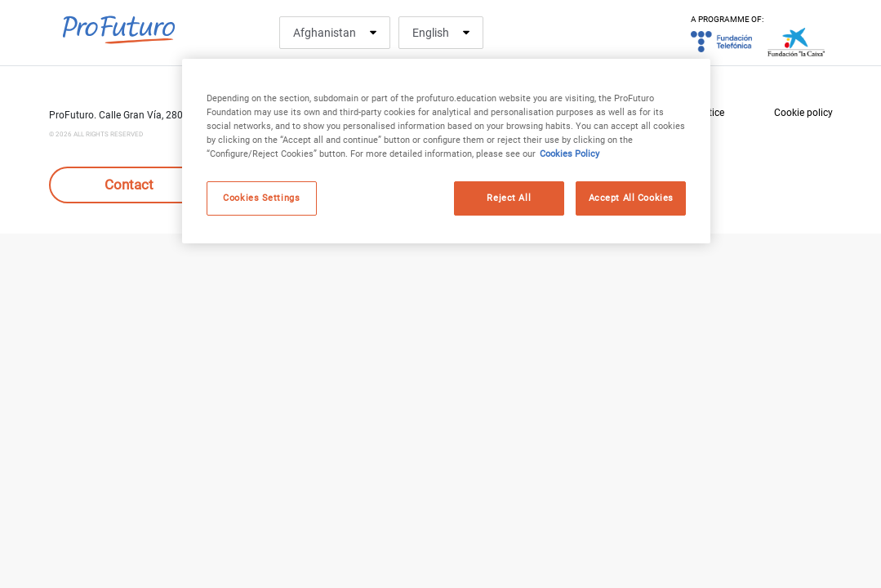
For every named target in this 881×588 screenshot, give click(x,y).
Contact (129, 185)
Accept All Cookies (631, 198)
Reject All (509, 198)
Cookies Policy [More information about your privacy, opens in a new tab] (570, 154)
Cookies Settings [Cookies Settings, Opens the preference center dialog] (261, 198)
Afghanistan (325, 33)
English (431, 33)
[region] (446, 151)
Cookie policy (803, 113)
